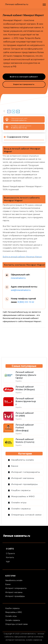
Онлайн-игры (19, 503)
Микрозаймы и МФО (23, 496)
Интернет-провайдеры (25, 484)
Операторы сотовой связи (26, 515)
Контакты (10, 557)
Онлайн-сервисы (21, 509)
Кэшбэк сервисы (21, 490)
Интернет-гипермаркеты (26, 472)
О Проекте (10, 554)
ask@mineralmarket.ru (21, 290)
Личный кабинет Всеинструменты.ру (26, 401)
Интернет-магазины (23, 478)
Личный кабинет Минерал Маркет (23, 15)
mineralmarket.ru (19, 120)
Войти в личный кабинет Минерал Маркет (22, 257)
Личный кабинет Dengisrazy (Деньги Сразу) (26, 375)
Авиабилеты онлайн (23, 460)
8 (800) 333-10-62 (19, 128)
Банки (15, 466)
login (8, 562)
